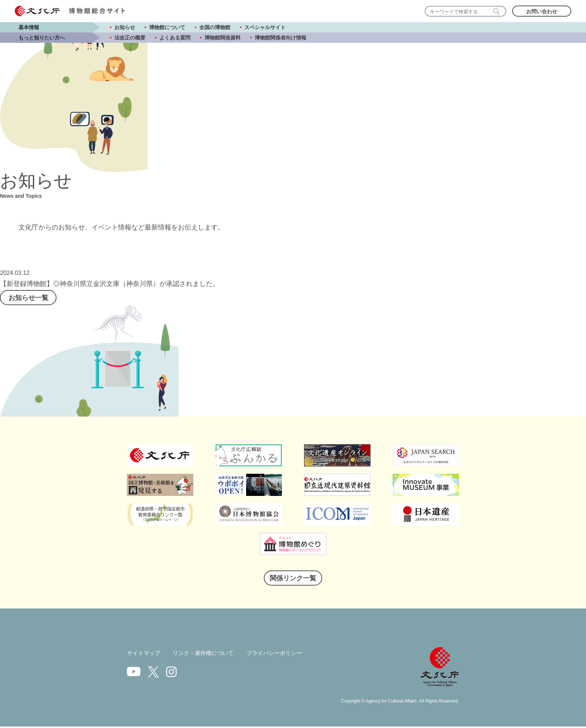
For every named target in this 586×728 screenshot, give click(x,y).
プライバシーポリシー (282, 655)
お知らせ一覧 (31, 299)
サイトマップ (145, 655)
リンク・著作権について (207, 655)
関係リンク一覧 (293, 580)
